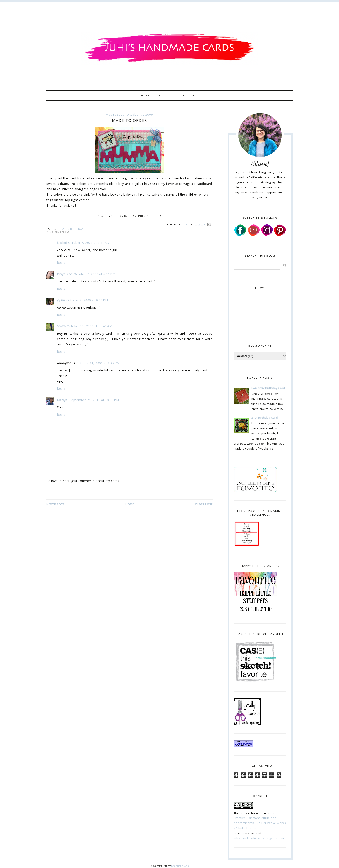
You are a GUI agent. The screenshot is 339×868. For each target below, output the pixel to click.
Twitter (129, 216)
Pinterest (143, 216)
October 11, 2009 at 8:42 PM (98, 363)
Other (157, 216)
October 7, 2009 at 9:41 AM (89, 243)
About (164, 95)
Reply (61, 262)
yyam (61, 300)
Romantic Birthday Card (268, 388)
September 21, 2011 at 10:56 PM (94, 400)
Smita (61, 326)
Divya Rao (65, 274)
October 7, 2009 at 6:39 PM (95, 274)
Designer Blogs (180, 866)
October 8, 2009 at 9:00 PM (87, 300)
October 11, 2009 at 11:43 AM (90, 326)
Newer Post (55, 504)
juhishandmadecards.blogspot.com (259, 838)
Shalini (62, 243)
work (244, 813)
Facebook (115, 216)
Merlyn (62, 400)
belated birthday (71, 229)
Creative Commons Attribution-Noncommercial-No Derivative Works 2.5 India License (260, 823)
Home (146, 95)
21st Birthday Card (265, 418)
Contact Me (187, 95)
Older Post (204, 504)
